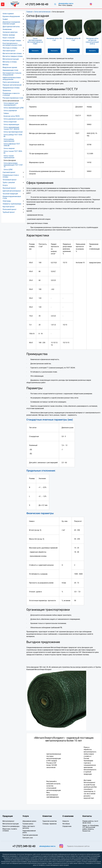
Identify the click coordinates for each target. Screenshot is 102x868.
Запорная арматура (10, 32)
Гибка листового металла (29, 827)
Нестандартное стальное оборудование (12, 74)
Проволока (7, 91)
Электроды (7, 201)
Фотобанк (66, 824)
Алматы (69, 5)
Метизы (6, 65)
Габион (6, 113)
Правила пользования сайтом (78, 846)
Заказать (35, 51)
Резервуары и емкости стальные (11, 94)
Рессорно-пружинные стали (13, 98)
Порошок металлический (12, 85)
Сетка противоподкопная (13, 132)
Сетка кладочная (10, 122)
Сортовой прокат (9, 172)
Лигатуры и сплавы (10, 48)
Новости (66, 821)
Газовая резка (28, 824)
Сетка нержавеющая (11, 124)
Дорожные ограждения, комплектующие (11, 23)
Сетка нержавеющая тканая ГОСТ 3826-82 (11, 128)
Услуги (5, 185)
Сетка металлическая (42, 12)
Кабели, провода (9, 35)
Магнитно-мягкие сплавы (12, 53)
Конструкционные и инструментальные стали (12, 44)
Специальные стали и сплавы (11, 176)
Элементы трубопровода (12, 204)
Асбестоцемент (8, 14)
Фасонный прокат (9, 188)
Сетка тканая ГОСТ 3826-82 (13, 152)
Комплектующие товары (12, 41)
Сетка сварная (9, 148)
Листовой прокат (9, 51)
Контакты (87, 816)
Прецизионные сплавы (11, 88)
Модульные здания (10, 67)
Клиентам (47, 816)
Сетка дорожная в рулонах (14, 119)
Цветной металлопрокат (12, 191)
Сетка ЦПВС (8, 170)
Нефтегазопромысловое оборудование (12, 78)
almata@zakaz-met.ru (66, 4)
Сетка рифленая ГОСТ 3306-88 (12, 145)
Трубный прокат (9, 212)
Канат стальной (9, 38)
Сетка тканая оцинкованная (9, 157)
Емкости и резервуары (11, 826)
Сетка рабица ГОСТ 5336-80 (13, 136)
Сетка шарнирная (10, 111)
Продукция (8, 816)
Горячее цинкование (30, 835)
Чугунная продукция (10, 194)
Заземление (7, 29)
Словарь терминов (50, 824)
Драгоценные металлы (11, 27)
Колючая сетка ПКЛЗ (12, 116)
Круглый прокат (9, 207)
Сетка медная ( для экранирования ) (11, 104)
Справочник (67, 826)
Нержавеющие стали (10, 70)
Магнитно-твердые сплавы (13, 56)
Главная (29, 12)
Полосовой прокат (10, 209)
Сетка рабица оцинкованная (9, 140)
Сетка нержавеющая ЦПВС (14, 108)
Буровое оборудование (11, 16)
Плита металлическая (11, 82)
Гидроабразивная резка (29, 832)
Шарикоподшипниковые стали (12, 197)
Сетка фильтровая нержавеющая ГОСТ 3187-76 (13, 165)
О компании (68, 816)
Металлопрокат (8, 821)
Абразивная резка (29, 821)
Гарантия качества (50, 821)
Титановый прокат (10, 180)
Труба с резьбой (9, 182)
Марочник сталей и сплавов (10, 830)
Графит (5, 19)
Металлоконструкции (11, 59)
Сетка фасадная (10, 160)
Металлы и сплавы (10, 62)
